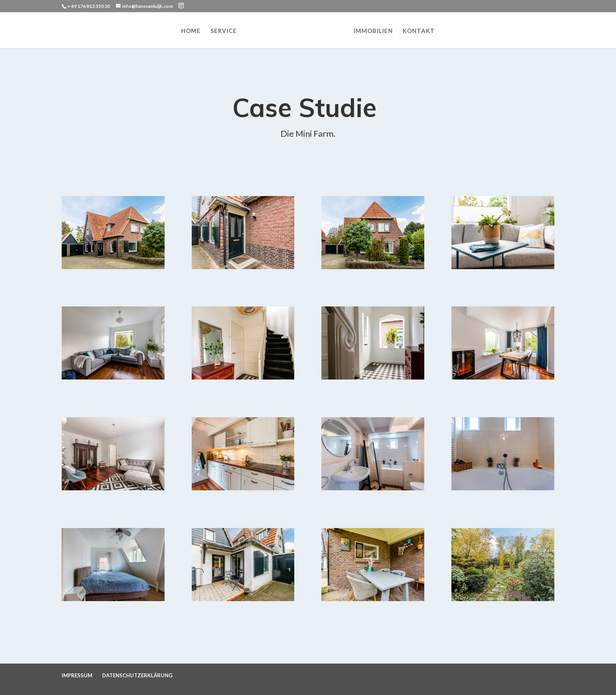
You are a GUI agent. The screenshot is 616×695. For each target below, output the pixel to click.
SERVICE (224, 31)
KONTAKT (419, 31)
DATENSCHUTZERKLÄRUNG (137, 675)
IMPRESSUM (77, 675)
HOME (191, 31)
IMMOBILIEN (373, 31)
